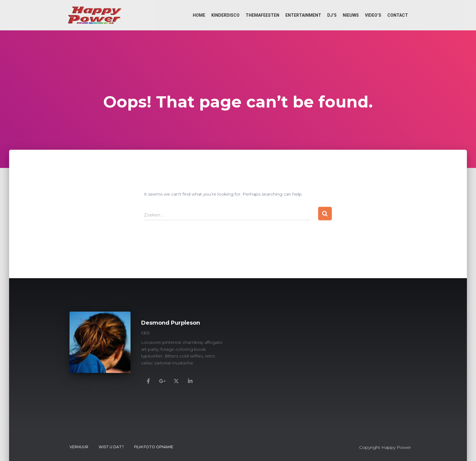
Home (199, 15)
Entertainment (303, 15)
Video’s (373, 15)
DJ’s (332, 15)
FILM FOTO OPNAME (154, 447)
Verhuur (79, 447)
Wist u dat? (111, 447)
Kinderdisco (225, 15)
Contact (398, 15)
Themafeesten (262, 15)
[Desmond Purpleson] (148, 381)
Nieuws (351, 15)
